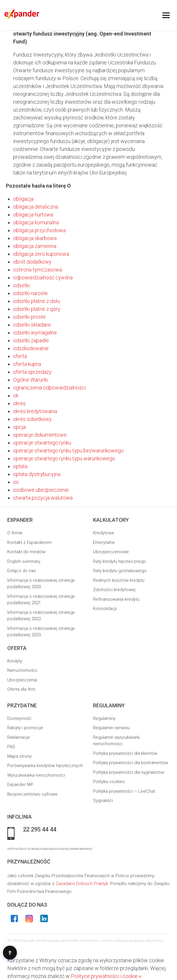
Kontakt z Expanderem (29, 542)
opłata (20, 466)
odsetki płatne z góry (37, 309)
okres (19, 403)
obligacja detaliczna (36, 207)
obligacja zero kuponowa (41, 254)
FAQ (11, 747)
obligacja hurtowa (33, 215)
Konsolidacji (105, 609)
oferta (20, 356)
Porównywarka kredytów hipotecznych (45, 766)
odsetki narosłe (30, 293)
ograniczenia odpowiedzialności (49, 388)
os (16, 482)
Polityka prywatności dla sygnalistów (129, 772)
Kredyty (15, 661)
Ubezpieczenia (22, 680)
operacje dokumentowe (40, 435)
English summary (24, 561)
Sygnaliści (103, 801)
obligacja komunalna (36, 222)
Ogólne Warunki (31, 380)
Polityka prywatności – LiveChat (124, 791)
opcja (19, 427)
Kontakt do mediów (26, 552)
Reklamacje (19, 737)
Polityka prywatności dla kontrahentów (130, 763)
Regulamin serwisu (111, 728)
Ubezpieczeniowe (111, 552)
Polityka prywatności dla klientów (125, 753)
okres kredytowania (35, 411)
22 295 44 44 (40, 830)
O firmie (15, 533)
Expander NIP (20, 785)
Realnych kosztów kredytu (119, 580)
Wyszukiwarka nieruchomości (36, 775)
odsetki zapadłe (31, 340)
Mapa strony (19, 756)
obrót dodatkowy (32, 262)
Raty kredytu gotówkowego (120, 571)
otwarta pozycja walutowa (43, 498)
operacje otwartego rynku (42, 443)
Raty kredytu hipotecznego (120, 561)
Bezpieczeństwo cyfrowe (33, 794)
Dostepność (19, 718)
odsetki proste (29, 317)
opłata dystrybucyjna (37, 474)
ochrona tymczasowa (37, 270)
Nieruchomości (22, 670)
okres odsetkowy (33, 419)
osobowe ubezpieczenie (41, 490)
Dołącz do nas (22, 571)
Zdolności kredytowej (114, 590)
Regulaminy (104, 718)
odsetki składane (32, 325)
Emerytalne (104, 542)
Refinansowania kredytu (116, 599)
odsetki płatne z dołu (37, 301)
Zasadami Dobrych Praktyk (82, 884)
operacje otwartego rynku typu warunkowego (64, 458)
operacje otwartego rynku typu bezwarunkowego (68, 451)
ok (16, 395)
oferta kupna (27, 364)
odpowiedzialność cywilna (43, 277)
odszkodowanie (31, 348)
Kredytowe (104, 533)
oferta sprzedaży (32, 372)
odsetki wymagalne (35, 333)
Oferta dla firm (21, 689)
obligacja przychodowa (39, 230)
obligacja (23, 199)
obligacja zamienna (35, 246)
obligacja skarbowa (35, 238)
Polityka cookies (109, 782)
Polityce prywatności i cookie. (105, 976)
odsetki (21, 285)
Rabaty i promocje (25, 728)
